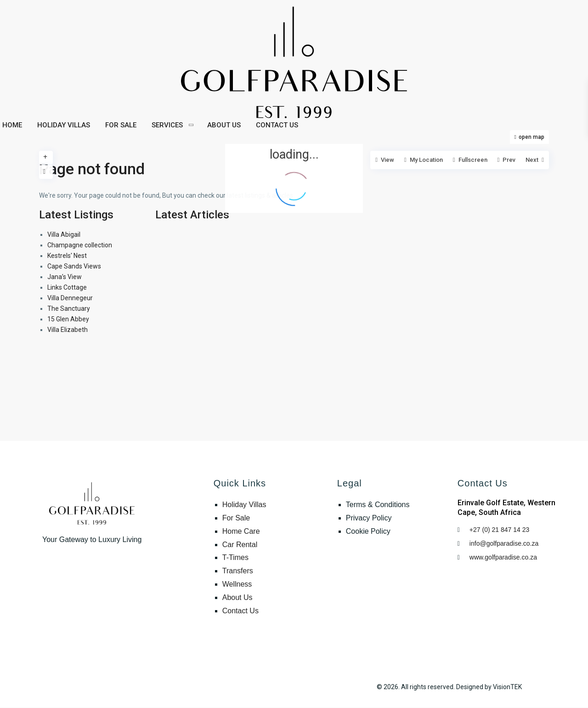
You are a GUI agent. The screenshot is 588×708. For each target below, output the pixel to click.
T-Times (235, 557)
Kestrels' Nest (67, 256)
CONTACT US (277, 125)
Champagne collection (80, 245)
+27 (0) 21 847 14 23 (499, 530)
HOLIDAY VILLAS (64, 125)
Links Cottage (67, 287)
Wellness (237, 584)
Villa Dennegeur (70, 298)
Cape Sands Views (74, 266)
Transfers (238, 571)
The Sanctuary (69, 308)
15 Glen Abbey (68, 319)
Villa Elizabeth (68, 330)
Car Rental (240, 545)
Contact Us (240, 611)
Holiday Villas (244, 505)
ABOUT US (224, 125)
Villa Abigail (64, 234)
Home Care (241, 531)
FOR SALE (121, 125)
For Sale (236, 518)
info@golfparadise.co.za (505, 543)
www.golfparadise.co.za (503, 557)
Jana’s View (65, 277)
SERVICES (167, 125)
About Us (237, 597)
